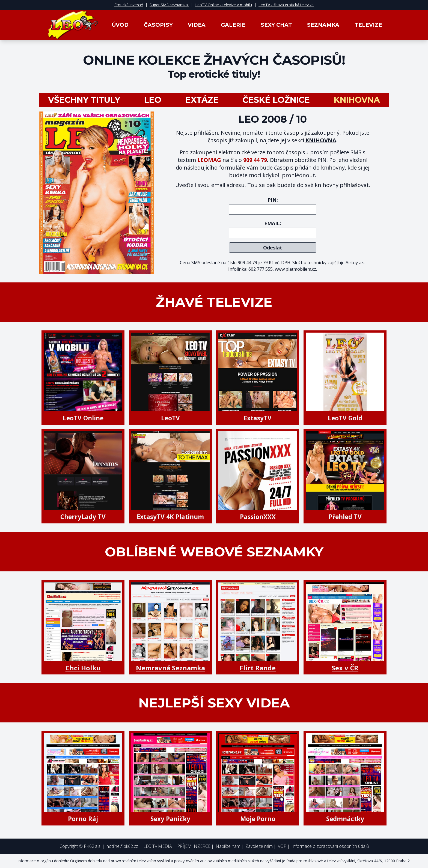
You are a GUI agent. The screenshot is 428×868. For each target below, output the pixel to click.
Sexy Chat (276, 25)
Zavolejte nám (259, 846)
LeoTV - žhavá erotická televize (286, 5)
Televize (368, 25)
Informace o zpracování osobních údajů (330, 846)
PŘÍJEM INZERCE (194, 846)
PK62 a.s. (93, 846)
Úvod (120, 25)
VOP (282, 846)
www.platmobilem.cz (295, 269)
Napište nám (228, 846)
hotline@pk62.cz (122, 846)
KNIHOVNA (321, 140)
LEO (153, 100)
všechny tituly (84, 100)
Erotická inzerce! (129, 5)
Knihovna (357, 100)
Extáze (202, 100)
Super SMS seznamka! (169, 5)
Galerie (233, 25)
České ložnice (276, 100)
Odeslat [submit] (273, 248)
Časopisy (158, 25)
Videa (197, 25)
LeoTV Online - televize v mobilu (224, 5)
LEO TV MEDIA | (159, 846)
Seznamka (323, 25)
